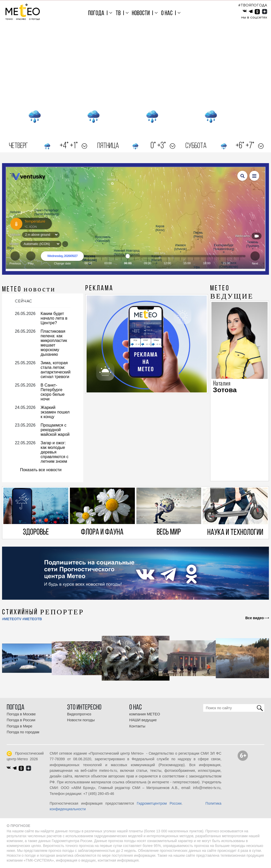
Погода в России (21, 720)
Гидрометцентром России (159, 803)
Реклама (99, 289)
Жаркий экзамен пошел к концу (55, 412)
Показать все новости (41, 470)
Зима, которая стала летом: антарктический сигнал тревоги (55, 370)
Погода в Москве (21, 714)
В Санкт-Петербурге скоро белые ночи (53, 392)
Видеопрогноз (79, 714)
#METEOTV (12, 619)
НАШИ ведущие (143, 720)
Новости (141, 13)
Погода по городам (23, 732)
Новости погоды (81, 720)
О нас (167, 13)
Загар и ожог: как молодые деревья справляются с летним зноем (55, 452)
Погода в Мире (20, 726)
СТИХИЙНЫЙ (43, 613)
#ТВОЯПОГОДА (253, 5)
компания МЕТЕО (145, 714)
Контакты (137, 726)
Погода (96, 13)
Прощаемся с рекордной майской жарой (55, 430)
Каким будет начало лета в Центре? (54, 318)
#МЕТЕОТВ (32, 619)
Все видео (255, 618)
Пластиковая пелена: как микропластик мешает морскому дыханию (54, 343)
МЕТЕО (29, 290)
